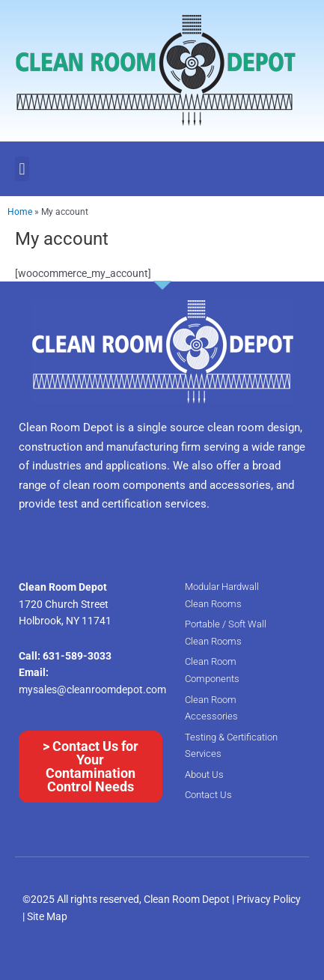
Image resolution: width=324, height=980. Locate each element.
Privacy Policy (269, 899)
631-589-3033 (77, 656)
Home (20, 212)
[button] (22, 169)
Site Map (47, 916)
